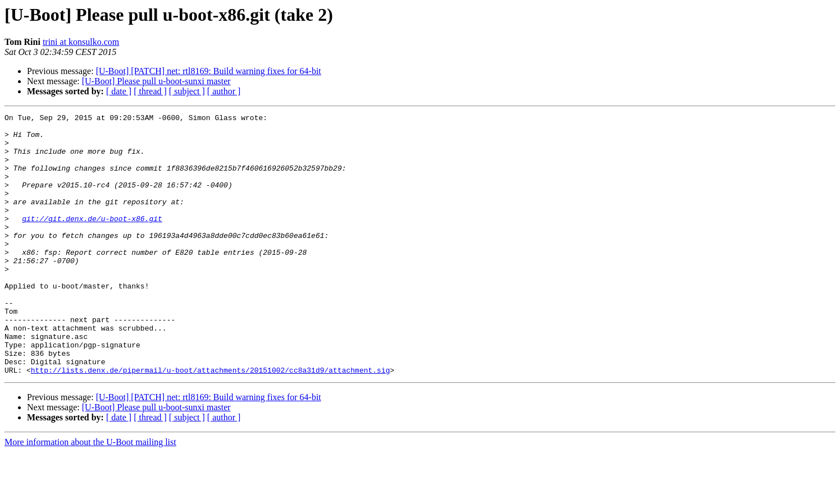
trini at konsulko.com (81, 42)
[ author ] (224, 91)
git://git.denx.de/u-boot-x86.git (92, 240)
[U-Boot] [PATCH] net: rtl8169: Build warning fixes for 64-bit (209, 71)
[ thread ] (150, 91)
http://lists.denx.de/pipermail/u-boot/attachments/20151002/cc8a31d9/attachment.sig (211, 422)
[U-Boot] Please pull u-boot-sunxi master (156, 81)
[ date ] (119, 91)
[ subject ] (187, 91)
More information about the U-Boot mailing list (90, 494)
